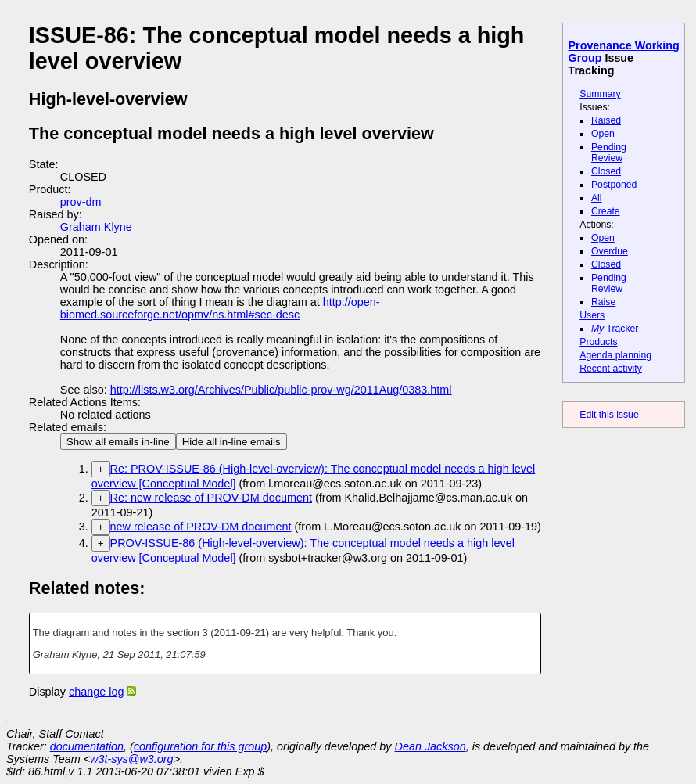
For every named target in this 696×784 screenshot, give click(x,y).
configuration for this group (200, 746)
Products (598, 342)
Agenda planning (615, 355)
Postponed (614, 185)
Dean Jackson (431, 746)
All (597, 198)
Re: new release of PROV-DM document (211, 498)
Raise (603, 302)
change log (96, 692)
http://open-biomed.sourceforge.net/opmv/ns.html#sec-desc (220, 308)
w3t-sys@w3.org (132, 759)
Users (592, 315)
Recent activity (611, 369)
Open (603, 134)
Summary (600, 94)
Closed (606, 171)
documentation (87, 746)
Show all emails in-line (118, 442)
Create (606, 211)
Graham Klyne (96, 227)
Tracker (615, 329)
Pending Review (609, 153)
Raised (606, 120)
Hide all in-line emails (231, 442)
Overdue (610, 251)
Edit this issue (609, 415)
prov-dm (81, 202)
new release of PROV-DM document (201, 527)
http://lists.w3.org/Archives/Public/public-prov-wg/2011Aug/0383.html (281, 390)
